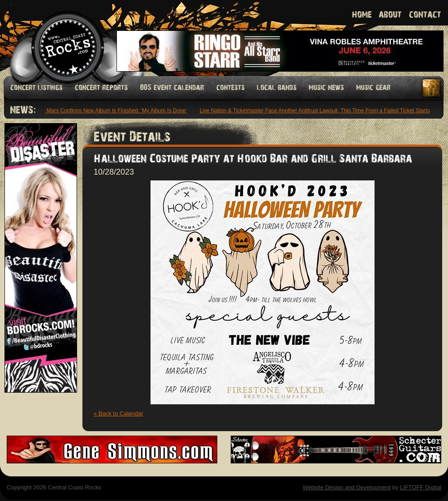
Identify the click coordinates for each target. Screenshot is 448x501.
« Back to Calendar (118, 413)
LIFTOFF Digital (421, 487)
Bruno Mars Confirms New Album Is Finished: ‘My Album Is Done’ (110, 111)
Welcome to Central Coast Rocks (57, 38)
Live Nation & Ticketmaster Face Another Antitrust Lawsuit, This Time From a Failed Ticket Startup (317, 111)
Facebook (432, 88)
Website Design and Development (346, 487)
